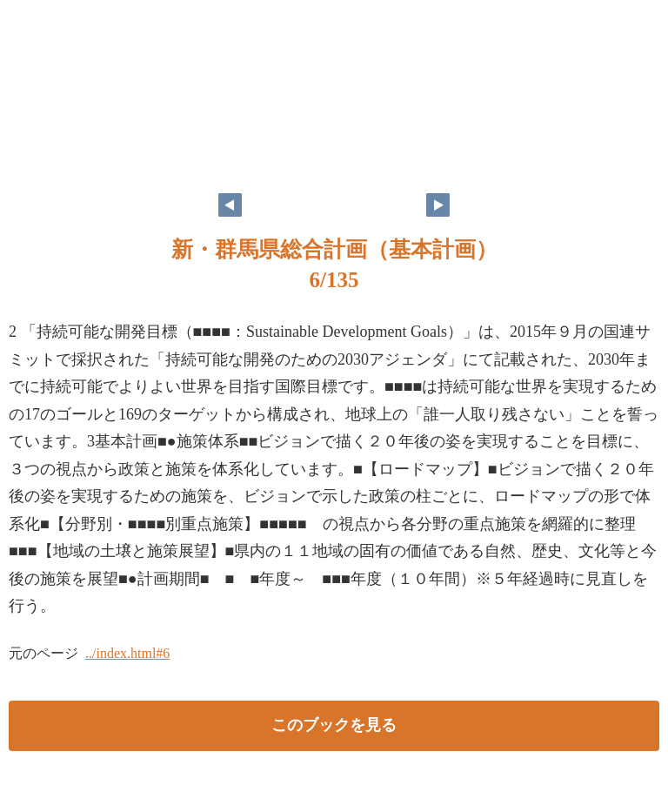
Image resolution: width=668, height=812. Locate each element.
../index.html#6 (127, 653)
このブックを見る (334, 725)
